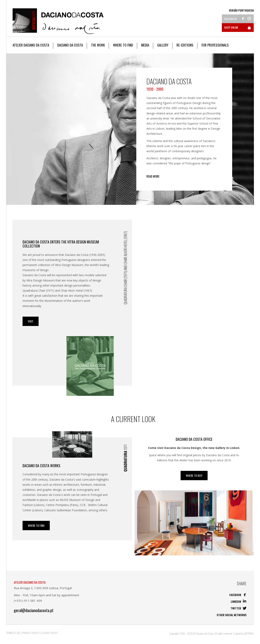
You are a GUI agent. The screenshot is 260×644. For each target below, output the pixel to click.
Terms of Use (13, 633)
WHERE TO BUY (194, 475)
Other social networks (232, 615)
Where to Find (36, 525)
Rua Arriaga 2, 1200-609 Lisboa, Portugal (43, 588)
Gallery (163, 45)
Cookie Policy (50, 633)
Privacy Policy (31, 633)
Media (145, 45)
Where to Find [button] (123, 45)
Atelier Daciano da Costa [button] (31, 45)
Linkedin (239, 601)
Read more (153, 176)
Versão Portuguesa (241, 10)
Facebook (238, 595)
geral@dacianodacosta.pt (34, 610)
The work (98, 45)
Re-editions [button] (185, 45)
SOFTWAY (249, 633)
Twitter (238, 608)
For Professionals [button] (215, 45)
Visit (31, 321)
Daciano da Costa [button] (70, 45)
